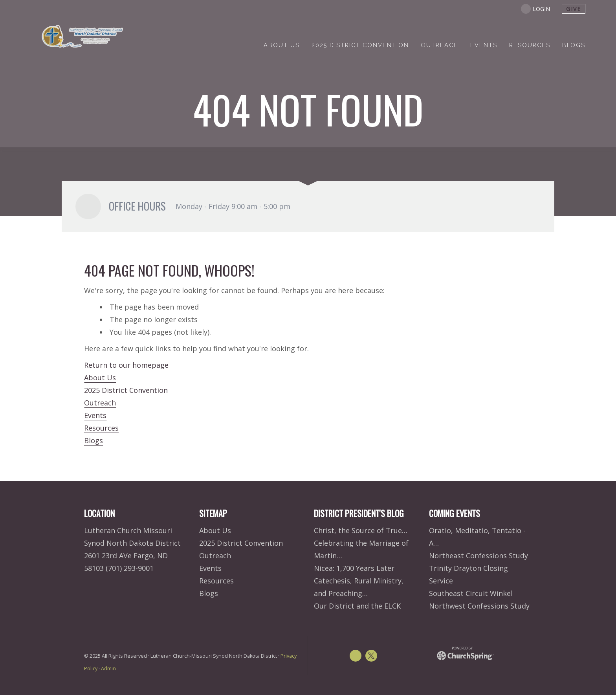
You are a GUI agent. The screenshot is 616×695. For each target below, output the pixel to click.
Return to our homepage (126, 365)
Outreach (100, 403)
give (574, 9)
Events (95, 415)
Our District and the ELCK (357, 606)
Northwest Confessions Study (479, 606)
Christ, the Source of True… (361, 530)
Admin (108, 668)
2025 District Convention (126, 390)
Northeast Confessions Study (478, 556)
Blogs (93, 440)
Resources (101, 428)
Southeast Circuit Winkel (471, 593)
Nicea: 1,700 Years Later (354, 568)
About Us (100, 378)
